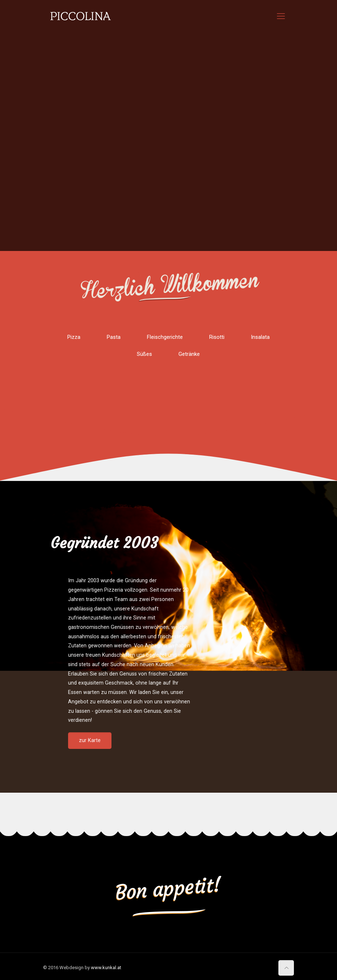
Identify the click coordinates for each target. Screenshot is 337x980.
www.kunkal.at (106, 965)
